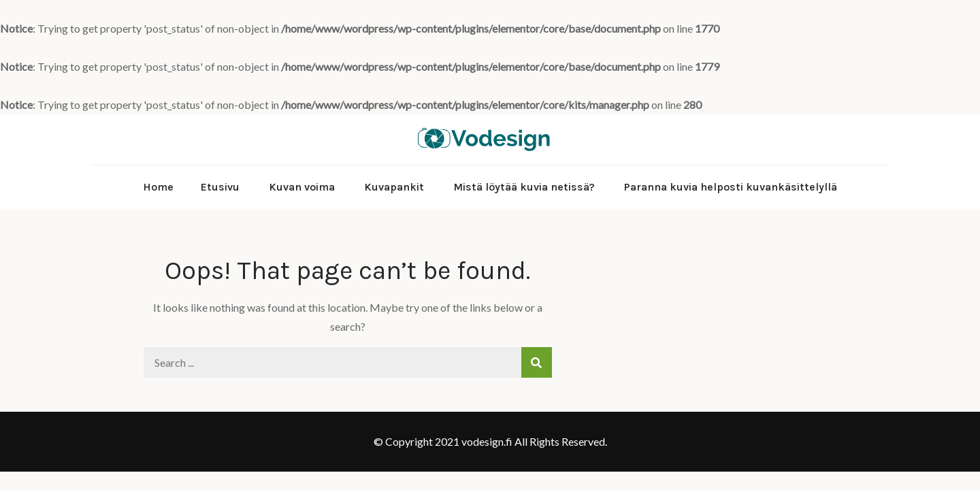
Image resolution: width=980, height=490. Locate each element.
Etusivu (220, 187)
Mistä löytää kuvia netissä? (524, 187)
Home (158, 187)
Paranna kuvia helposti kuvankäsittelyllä (731, 187)
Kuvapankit (394, 187)
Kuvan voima (302, 187)
